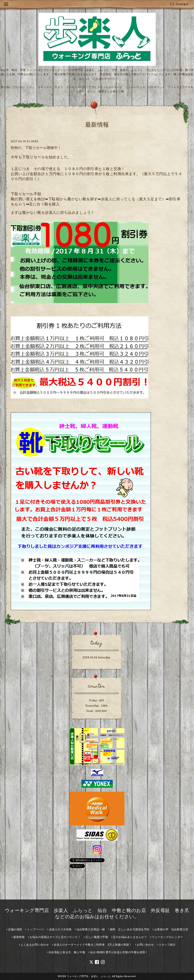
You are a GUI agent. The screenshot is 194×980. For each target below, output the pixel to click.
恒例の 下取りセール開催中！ (36, 148)
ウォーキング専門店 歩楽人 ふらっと (89, 976)
